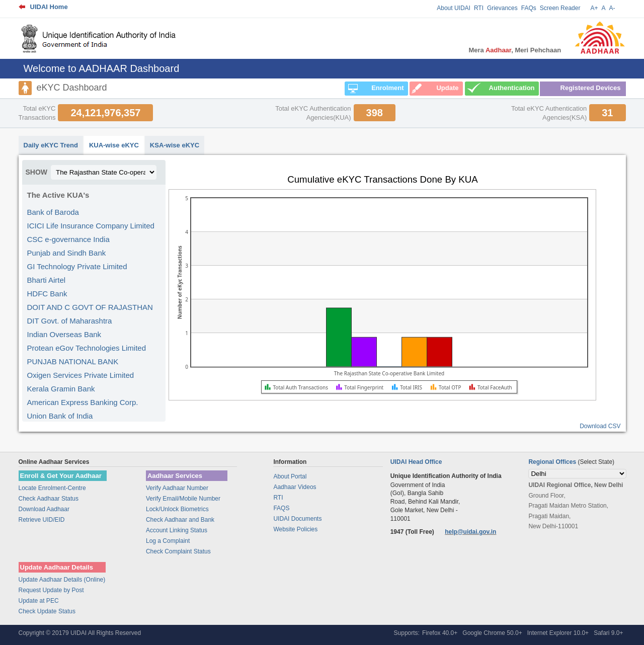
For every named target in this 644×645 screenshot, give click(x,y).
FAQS (281, 508)
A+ (594, 8)
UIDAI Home (49, 7)
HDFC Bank (47, 294)
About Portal (290, 476)
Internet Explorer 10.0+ (558, 633)
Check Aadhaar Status (49, 499)
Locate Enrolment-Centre (52, 488)
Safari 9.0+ (608, 633)
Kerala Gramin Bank (61, 389)
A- (612, 8)
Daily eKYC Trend (51, 145)
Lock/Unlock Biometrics (177, 509)
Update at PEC (39, 601)
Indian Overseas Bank (64, 334)
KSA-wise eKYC (175, 145)
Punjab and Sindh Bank (67, 253)
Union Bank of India (60, 416)
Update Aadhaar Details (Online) (62, 580)
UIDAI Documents (297, 519)
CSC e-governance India (68, 239)
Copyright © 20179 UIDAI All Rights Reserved (80, 633)
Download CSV (600, 426)
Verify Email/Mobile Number (183, 499)
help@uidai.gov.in (470, 532)
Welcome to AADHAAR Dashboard (102, 68)
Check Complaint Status (178, 551)
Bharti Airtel (47, 280)
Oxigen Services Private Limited (81, 375)
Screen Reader (560, 8)
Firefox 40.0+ (440, 633)
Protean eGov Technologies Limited (87, 348)
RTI (479, 8)
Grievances (502, 8)
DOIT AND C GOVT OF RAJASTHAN (90, 307)
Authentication (512, 88)
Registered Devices (591, 88)
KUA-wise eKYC (114, 145)
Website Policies (295, 529)
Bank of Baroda (53, 212)
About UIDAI (454, 8)
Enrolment (387, 88)
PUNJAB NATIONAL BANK (73, 361)
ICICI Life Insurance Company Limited (91, 226)
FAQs (529, 8)
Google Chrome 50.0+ (492, 633)
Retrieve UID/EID (42, 520)
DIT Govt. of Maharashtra (70, 321)
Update (447, 88)
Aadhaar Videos (295, 487)
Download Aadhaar (44, 509)
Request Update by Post (51, 590)
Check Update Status (47, 611)
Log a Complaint (168, 541)
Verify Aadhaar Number (177, 488)
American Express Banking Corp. (83, 402)
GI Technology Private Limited (77, 266)
